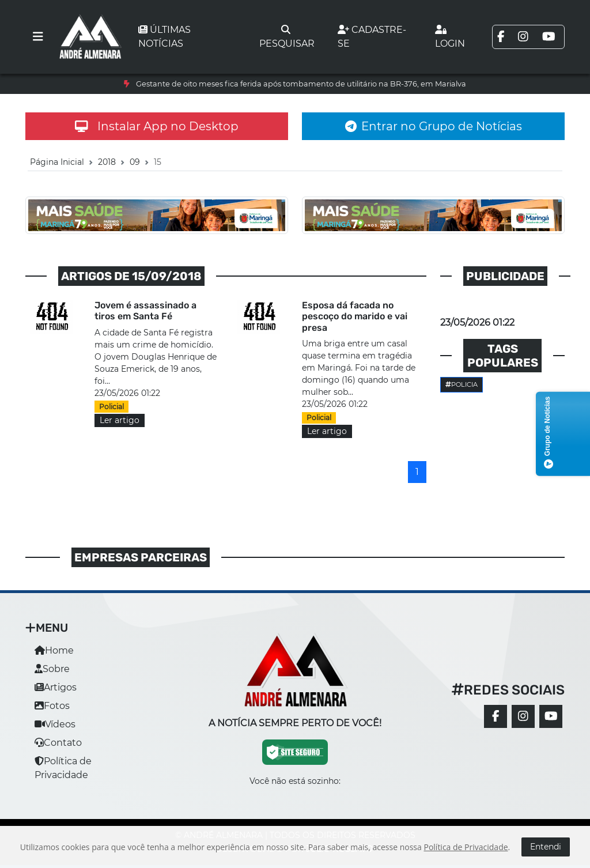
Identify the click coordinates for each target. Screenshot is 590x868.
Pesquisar (287, 37)
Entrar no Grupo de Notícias (434, 126)
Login (450, 37)
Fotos (52, 706)
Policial (111, 407)
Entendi (546, 847)
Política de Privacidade (466, 847)
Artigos (56, 687)
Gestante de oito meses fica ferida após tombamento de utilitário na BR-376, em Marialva (301, 84)
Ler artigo (120, 420)
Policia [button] (462, 384)
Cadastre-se (372, 37)
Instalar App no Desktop (157, 126)
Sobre (52, 669)
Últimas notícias (164, 37)
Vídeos (55, 724)
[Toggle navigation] (38, 37)
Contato (58, 743)
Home (54, 650)
